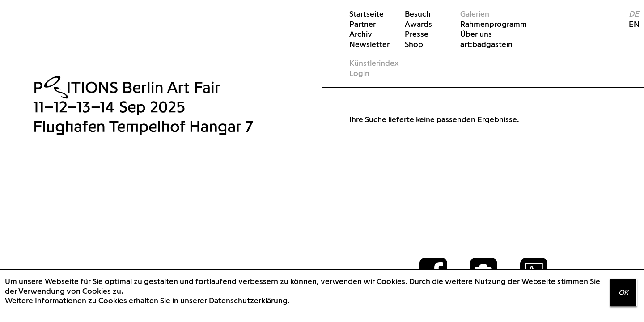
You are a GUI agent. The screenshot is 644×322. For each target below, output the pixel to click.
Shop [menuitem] (414, 44)
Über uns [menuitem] (476, 34)
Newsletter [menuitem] (369, 44)
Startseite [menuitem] (366, 14)
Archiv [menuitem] (361, 34)
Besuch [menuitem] (418, 14)
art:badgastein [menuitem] (486, 44)
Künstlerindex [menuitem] (374, 63)
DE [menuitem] (634, 14)
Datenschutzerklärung (248, 300)
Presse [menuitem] (417, 34)
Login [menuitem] (359, 73)
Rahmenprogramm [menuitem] (487, 24)
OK (623, 292)
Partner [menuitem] (362, 24)
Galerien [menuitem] (475, 14)
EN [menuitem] (630, 24)
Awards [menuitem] (418, 24)
